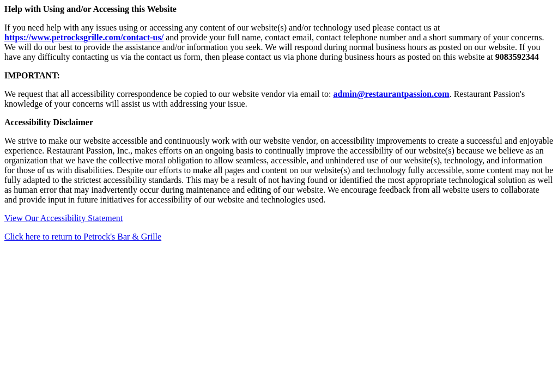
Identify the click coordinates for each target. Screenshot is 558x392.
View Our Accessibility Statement (63, 218)
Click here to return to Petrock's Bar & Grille (83, 237)
